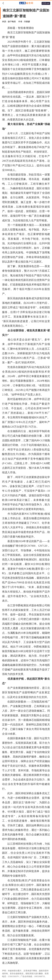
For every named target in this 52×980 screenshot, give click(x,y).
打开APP (46, 3)
